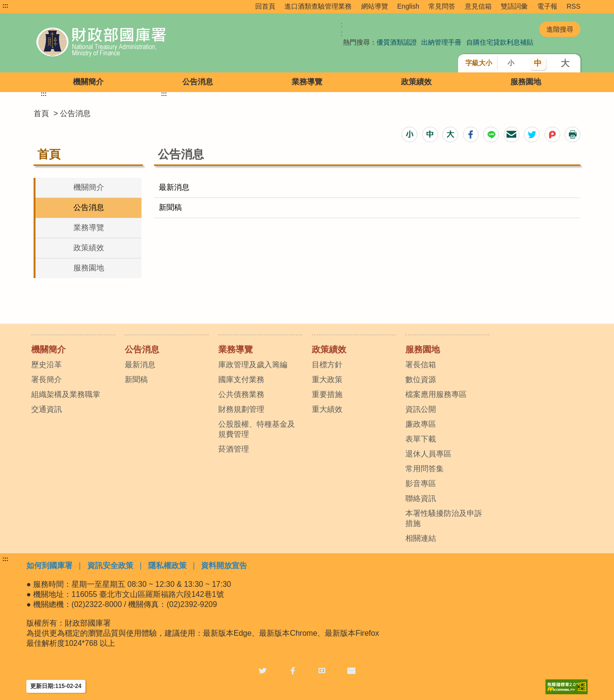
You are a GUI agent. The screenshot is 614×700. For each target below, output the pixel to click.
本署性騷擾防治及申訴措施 (444, 518)
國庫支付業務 (241, 379)
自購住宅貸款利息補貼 (500, 42)
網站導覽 (375, 6)
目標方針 (327, 365)
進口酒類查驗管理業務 (318, 6)
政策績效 (416, 82)
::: (5, 6)
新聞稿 (170, 207)
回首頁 (265, 6)
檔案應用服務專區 (436, 394)
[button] (409, 134)
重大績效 (327, 409)
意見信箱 (478, 6)
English (408, 6)
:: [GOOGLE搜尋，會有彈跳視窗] (342, 29)
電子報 (547, 6)
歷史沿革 (47, 365)
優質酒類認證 (397, 42)
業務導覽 (307, 82)
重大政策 (327, 379)
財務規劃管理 (241, 409)
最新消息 (174, 187)
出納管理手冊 (441, 42)
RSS (573, 6)
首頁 (41, 113)
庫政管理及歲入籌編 (253, 365)
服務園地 (526, 82)
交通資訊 (47, 409)
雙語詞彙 (514, 6)
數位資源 (421, 379)
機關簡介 (88, 82)
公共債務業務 (241, 394)
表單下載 (421, 439)
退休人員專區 (428, 454)
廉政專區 (421, 424)
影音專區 (421, 484)
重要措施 (327, 394)
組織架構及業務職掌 (66, 394)
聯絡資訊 (421, 498)
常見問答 (442, 6)
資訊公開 (421, 409)
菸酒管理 (234, 449)
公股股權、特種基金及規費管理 (257, 429)
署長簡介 (47, 379)
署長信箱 (421, 365)
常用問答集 (425, 469)
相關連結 (421, 538)
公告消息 (198, 82)
